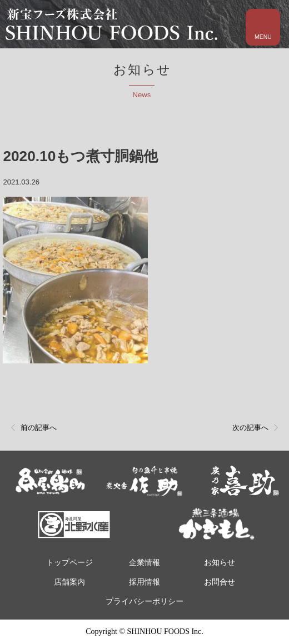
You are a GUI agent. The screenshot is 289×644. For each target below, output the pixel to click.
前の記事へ (39, 428)
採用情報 (144, 582)
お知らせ (220, 563)
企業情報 (144, 563)
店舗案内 (69, 582)
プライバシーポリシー (144, 601)
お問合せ (220, 582)
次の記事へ (250, 428)
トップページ (69, 563)
